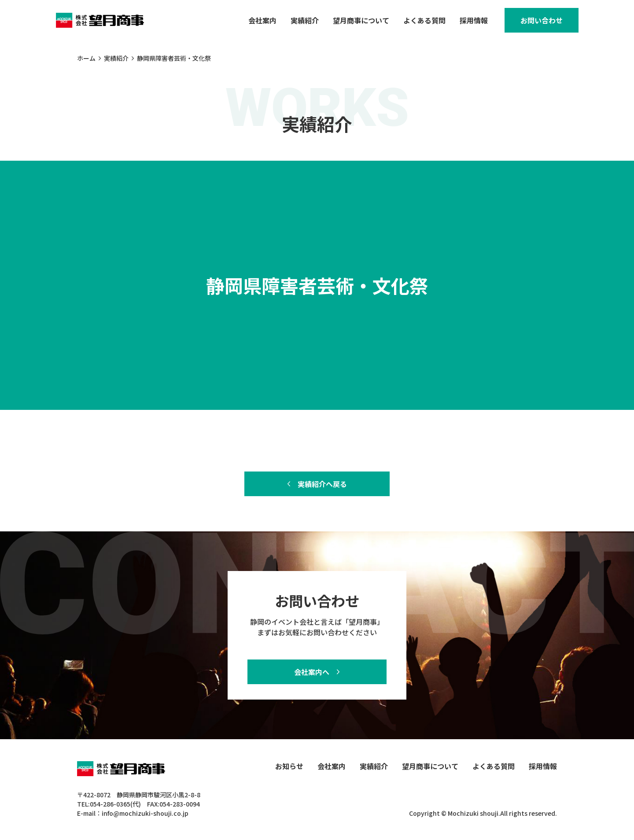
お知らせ (289, 766)
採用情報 (474, 20)
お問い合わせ (542, 20)
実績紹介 (305, 20)
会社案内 (262, 20)
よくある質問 (424, 20)
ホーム (86, 58)
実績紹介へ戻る (322, 484)
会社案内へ (312, 672)
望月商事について (361, 20)
